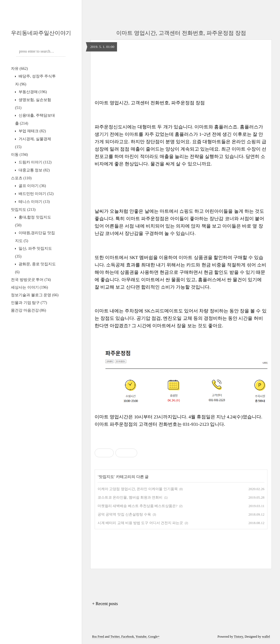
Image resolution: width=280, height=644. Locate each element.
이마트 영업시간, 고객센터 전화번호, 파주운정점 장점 (181, 33)
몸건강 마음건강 (28, 310)
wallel (266, 637)
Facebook (128, 637)
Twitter (115, 637)
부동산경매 (32, 92)
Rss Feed (98, 637)
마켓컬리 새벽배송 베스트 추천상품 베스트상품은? (138, 506)
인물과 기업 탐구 (29, 303)
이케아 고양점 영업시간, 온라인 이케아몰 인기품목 (138, 489)
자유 (19, 69)
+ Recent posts (105, 604)
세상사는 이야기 (29, 287)
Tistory (238, 637)
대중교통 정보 (34, 170)
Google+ (154, 637)
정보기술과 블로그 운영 (35, 295)
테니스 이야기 (34, 202)
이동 (19, 155)
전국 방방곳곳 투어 (31, 280)
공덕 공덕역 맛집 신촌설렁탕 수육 (124, 514)
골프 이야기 (32, 186)
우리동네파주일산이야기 (41, 33)
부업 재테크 (32, 131)
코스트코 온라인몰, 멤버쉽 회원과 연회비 (130, 497)
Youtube (141, 637)
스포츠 (21, 178)
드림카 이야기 (34, 162)
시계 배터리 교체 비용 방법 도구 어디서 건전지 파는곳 (140, 523)
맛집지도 (23, 210)
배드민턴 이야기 (36, 194)
